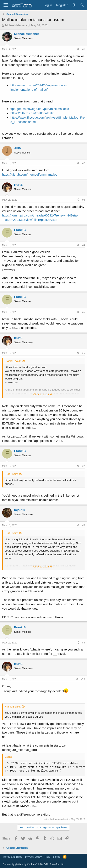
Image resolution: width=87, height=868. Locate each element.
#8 (84, 525)
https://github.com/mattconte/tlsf (32, 113)
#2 (84, 163)
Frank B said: (13, 361)
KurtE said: (11, 474)
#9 (84, 643)
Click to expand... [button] (44, 394)
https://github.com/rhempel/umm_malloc (30, 174)
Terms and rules (12, 857)
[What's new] (74, 5)
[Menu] (6, 5)
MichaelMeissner (15, 25)
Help (47, 857)
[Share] (78, 49)
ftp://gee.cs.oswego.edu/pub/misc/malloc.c (40, 109)
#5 (84, 312)
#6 (84, 353)
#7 (84, 466)
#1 (84, 49)
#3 (84, 200)
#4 (84, 245)
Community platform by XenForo (34, 864)
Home (57, 857)
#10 (83, 679)
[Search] (82, 5)
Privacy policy (33, 857)
